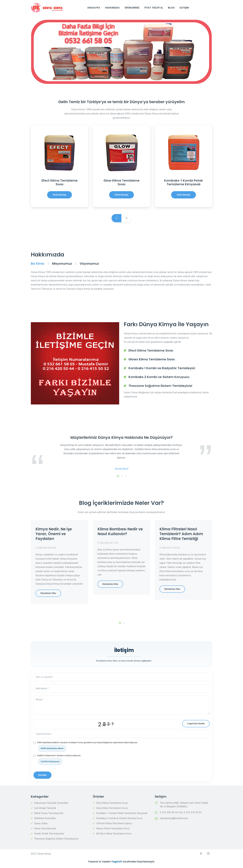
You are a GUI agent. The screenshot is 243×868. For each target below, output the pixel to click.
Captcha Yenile (196, 724)
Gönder (42, 775)
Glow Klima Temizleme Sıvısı (112, 808)
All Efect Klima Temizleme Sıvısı (114, 834)
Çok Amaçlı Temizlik (45, 808)
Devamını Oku (48, 593)
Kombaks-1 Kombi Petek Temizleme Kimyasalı (122, 813)
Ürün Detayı (60, 195)
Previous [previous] (116, 218)
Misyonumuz (62, 264)
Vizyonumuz (89, 264)
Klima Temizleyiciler (45, 828)
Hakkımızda (112, 8)
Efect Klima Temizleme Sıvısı (112, 803)
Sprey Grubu (41, 823)
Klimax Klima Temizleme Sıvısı (113, 828)
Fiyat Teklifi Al (154, 8)
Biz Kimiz (38, 264)
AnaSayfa (94, 8)
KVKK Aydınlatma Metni (52, 748)
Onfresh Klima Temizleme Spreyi (114, 823)
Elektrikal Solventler (45, 818)
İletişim (184, 8)
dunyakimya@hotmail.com (174, 818)
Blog (171, 8)
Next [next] (127, 218)
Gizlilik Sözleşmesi (50, 762)
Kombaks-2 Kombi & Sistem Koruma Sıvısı (119, 818)
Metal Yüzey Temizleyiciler (49, 813)
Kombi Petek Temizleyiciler (49, 834)
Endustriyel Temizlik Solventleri (51, 803)
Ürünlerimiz (132, 8)
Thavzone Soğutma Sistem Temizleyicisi (56, 839)
